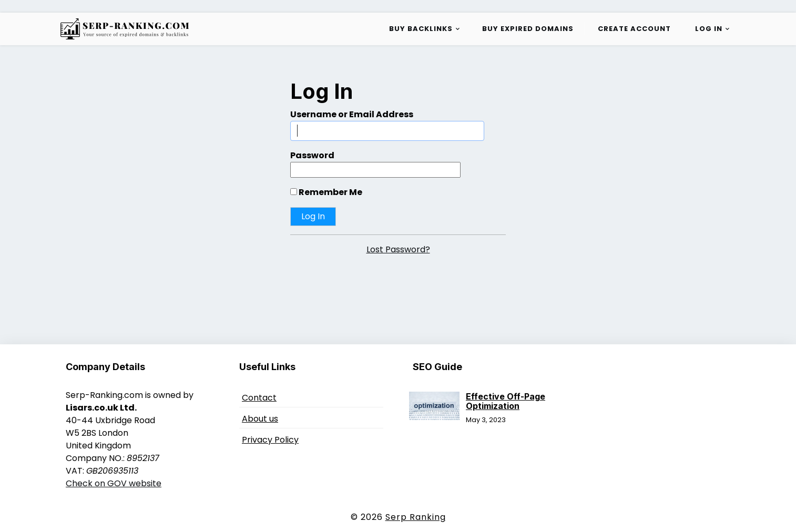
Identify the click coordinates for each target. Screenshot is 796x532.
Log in (709, 29)
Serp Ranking (416, 517)
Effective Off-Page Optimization (506, 401)
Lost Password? (398, 249)
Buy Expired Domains (528, 29)
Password (312, 155)
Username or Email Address (352, 114)
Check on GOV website (114, 483)
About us (260, 419)
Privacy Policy (270, 440)
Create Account (634, 29)
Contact (259, 398)
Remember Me (326, 192)
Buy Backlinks (421, 29)
